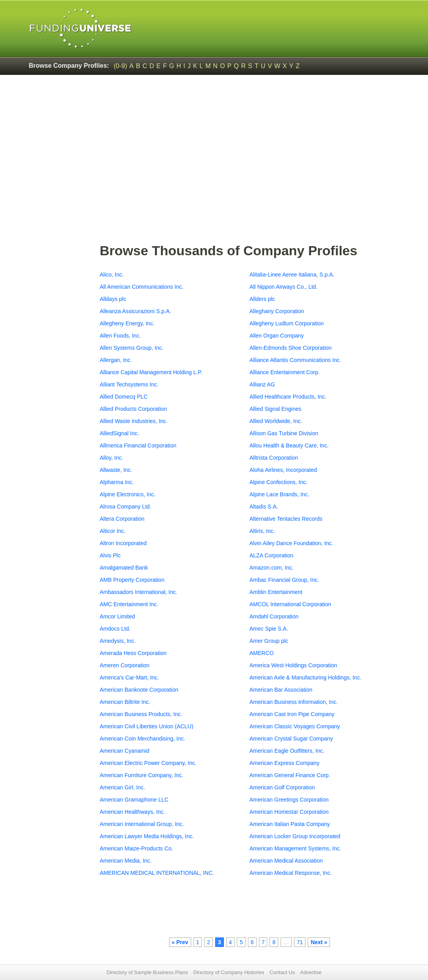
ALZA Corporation (271, 555)
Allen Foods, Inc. (120, 336)
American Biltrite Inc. (125, 702)
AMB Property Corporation (132, 580)
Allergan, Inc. (116, 360)
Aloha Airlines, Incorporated (283, 470)
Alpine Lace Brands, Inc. (279, 494)
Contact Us (282, 972)
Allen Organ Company (277, 336)
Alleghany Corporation (277, 311)
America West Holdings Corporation (293, 665)
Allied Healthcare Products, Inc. (288, 397)
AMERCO (261, 653)
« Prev (180, 942)
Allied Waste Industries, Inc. (134, 421)
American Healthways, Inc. (132, 812)
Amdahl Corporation (274, 616)
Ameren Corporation (125, 665)
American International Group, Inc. (142, 824)
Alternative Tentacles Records (286, 519)
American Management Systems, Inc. (295, 848)
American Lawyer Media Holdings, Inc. (147, 836)
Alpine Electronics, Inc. (128, 494)
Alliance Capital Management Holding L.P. (151, 372)
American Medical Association (286, 861)
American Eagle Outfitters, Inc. (287, 751)
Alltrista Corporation (274, 458)
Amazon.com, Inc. (272, 568)
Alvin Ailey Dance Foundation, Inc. (291, 543)
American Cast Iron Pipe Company (292, 714)
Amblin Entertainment (276, 592)
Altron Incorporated (123, 543)
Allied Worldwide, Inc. (276, 421)
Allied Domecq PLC (124, 397)
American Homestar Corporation (289, 812)
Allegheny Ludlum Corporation (287, 323)
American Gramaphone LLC (134, 800)
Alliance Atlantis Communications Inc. (295, 360)
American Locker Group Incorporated (295, 836)
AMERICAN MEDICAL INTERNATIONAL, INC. (157, 873)
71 (300, 942)
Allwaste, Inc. (116, 470)
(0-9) (121, 66)
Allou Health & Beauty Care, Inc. (289, 445)
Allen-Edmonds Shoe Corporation (291, 348)
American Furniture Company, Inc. (141, 775)
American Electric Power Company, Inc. (148, 763)
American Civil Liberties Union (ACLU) (146, 726)
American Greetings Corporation (289, 800)
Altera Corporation (122, 519)
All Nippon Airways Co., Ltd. (284, 287)
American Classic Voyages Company (295, 726)
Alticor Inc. (113, 531)
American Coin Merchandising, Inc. (142, 739)
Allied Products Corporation (133, 409)
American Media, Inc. (126, 861)
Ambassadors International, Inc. (139, 592)
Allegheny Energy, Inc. (127, 323)
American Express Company (284, 763)
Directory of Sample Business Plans (147, 972)
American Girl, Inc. (122, 787)
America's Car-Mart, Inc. (129, 677)
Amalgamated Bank (124, 568)
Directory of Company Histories (229, 972)
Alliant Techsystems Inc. (129, 384)
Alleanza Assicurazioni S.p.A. (135, 311)
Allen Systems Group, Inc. (132, 348)
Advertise (311, 972)
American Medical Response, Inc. (291, 873)
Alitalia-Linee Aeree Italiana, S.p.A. (292, 275)
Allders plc (262, 299)
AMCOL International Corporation (290, 604)
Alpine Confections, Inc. (278, 482)
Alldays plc (113, 299)
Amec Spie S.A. (269, 629)
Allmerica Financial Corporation (138, 445)
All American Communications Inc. (141, 287)
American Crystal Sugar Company (291, 739)
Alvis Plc (110, 555)
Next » (319, 942)
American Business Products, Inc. (141, 714)
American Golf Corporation (282, 787)
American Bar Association (281, 690)
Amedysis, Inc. (118, 641)
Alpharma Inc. (117, 482)
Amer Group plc (269, 641)
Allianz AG (262, 384)
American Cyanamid (125, 751)
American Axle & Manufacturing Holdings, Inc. (305, 677)
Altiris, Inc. (262, 531)
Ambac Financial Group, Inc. (284, 580)
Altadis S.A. (264, 507)
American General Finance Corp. (290, 775)
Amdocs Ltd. (115, 629)
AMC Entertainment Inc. (129, 604)
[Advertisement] (249, 182)
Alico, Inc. (112, 275)
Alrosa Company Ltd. (126, 507)
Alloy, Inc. (112, 458)
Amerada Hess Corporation (133, 653)
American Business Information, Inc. (294, 702)
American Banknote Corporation (139, 690)
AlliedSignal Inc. (119, 433)
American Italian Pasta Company (290, 824)
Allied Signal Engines (275, 409)
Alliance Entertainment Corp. (285, 372)
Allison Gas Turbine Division (284, 433)
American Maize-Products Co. (136, 848)
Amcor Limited (117, 616)
